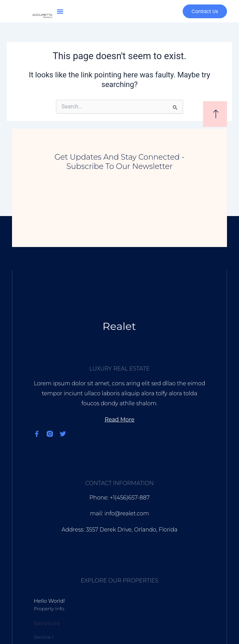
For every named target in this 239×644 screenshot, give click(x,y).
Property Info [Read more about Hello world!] (49, 609)
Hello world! (49, 601)
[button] (60, 11)
